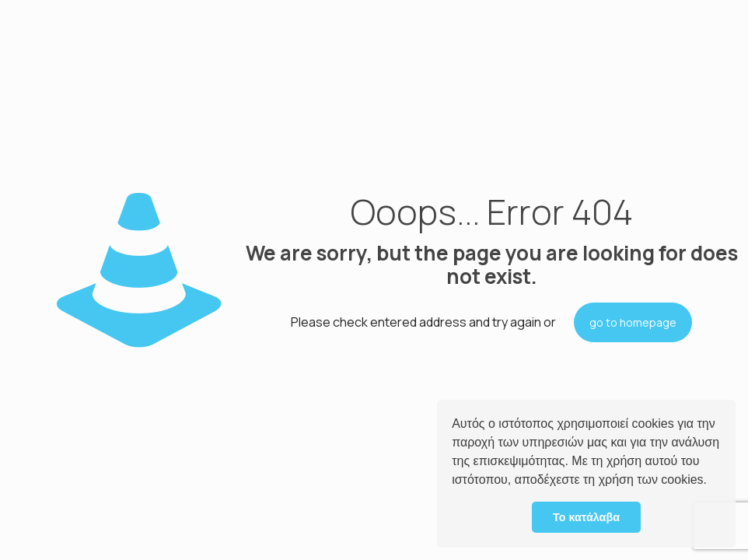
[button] (712, 481)
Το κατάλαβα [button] (586, 517)
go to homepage (633, 322)
